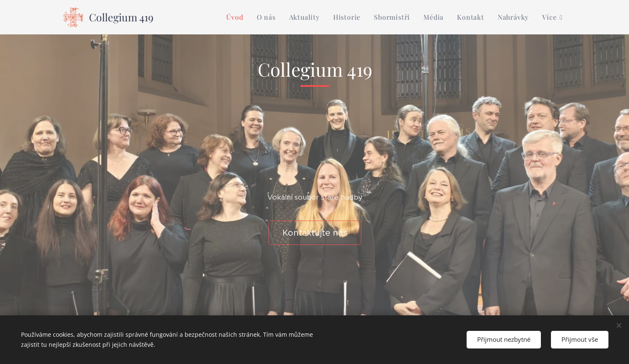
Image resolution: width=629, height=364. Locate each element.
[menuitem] (237, 17)
